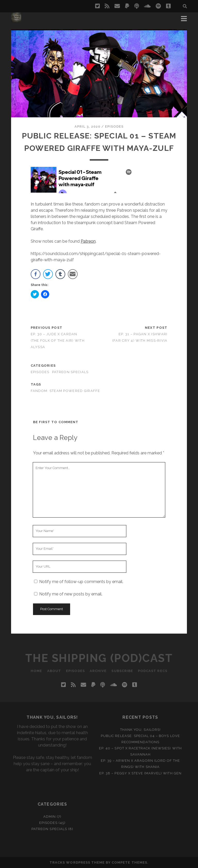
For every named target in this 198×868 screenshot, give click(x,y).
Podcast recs (153, 671)
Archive (98, 671)
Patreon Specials (70, 372)
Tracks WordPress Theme (77, 862)
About (54, 671)
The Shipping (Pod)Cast (99, 658)
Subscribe (123, 671)
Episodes (114, 126)
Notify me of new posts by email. (71, 594)
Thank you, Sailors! (140, 730)
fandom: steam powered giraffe (65, 391)
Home (36, 671)
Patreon (88, 241)
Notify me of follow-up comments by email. (81, 582)
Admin (49, 817)
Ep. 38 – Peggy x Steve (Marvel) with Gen (140, 773)
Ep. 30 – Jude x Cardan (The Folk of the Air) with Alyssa (58, 341)
